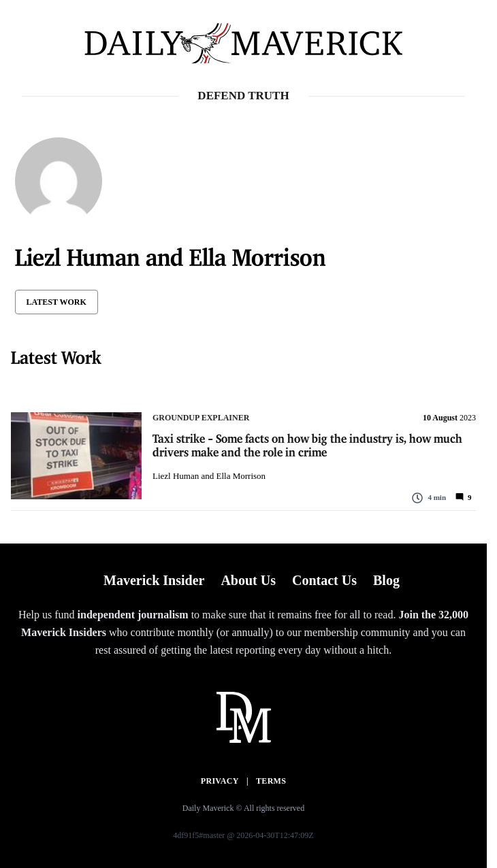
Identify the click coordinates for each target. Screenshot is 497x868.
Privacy (220, 781)
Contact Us (324, 580)
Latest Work (57, 302)
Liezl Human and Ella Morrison (209, 476)
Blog (386, 580)
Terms (271, 781)
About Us (248, 580)
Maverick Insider (154, 580)
